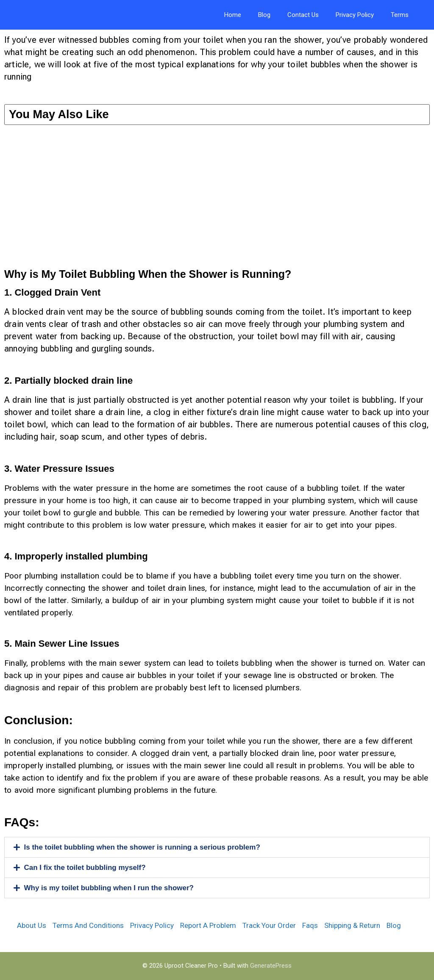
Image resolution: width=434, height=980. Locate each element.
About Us (32, 925)
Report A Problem (208, 925)
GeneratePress (271, 966)
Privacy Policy (355, 15)
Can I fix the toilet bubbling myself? (85, 868)
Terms (400, 15)
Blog (264, 15)
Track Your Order (269, 925)
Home (233, 15)
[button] (217, 847)
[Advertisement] (217, 201)
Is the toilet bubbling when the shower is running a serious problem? (142, 847)
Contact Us (303, 15)
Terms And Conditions (88, 925)
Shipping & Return (352, 925)
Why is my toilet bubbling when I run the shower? (109, 888)
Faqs (310, 925)
